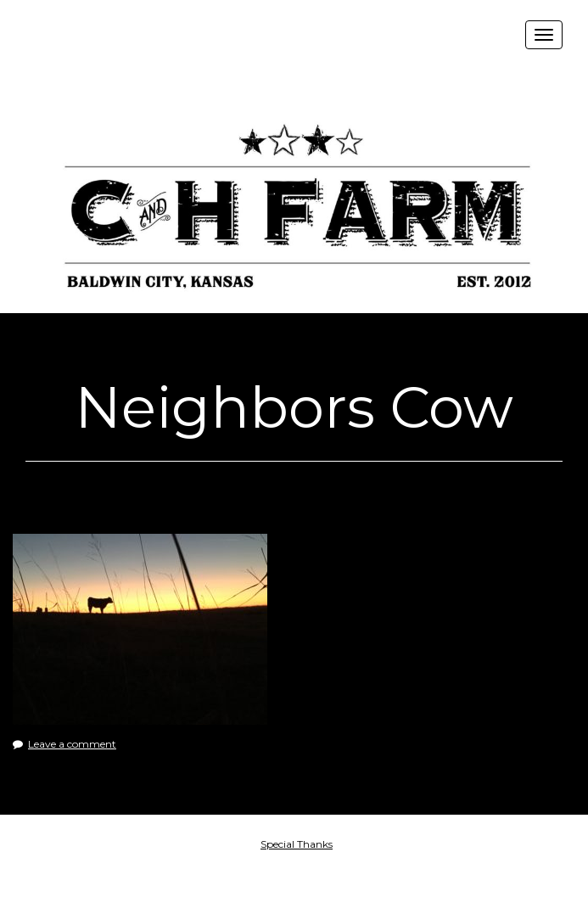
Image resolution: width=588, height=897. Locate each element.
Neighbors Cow (294, 407)
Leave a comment (72, 744)
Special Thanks (297, 844)
